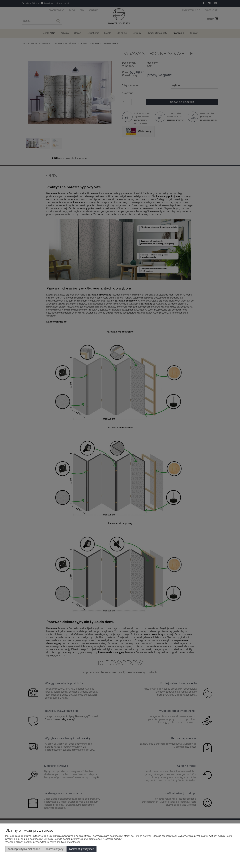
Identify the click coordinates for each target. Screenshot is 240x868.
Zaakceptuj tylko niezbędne (24, 849)
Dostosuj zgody (54, 849)
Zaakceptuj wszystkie (81, 849)
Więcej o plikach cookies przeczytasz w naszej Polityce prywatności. (43, 842)
